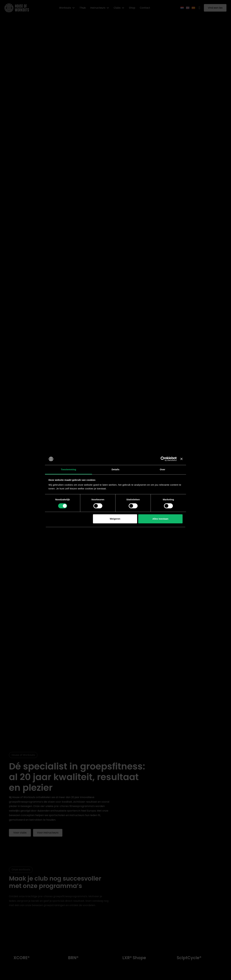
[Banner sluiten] (181, 459)
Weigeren (115, 519)
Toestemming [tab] (68, 469)
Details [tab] (115, 469)
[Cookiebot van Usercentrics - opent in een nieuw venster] (163, 459)
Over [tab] (163, 469)
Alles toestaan (160, 519)
